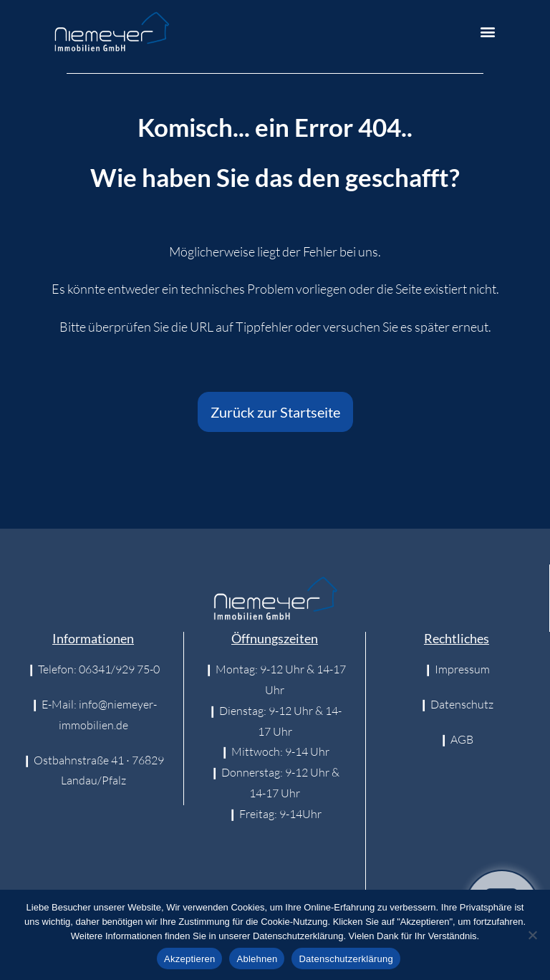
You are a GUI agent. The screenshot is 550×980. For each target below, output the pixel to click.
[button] (488, 32)
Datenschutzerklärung (346, 959)
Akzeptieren (189, 959)
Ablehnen (257, 959)
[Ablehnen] (532, 935)
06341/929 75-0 (119, 669)
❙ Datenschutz (456, 704)
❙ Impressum (457, 669)
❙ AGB (456, 739)
